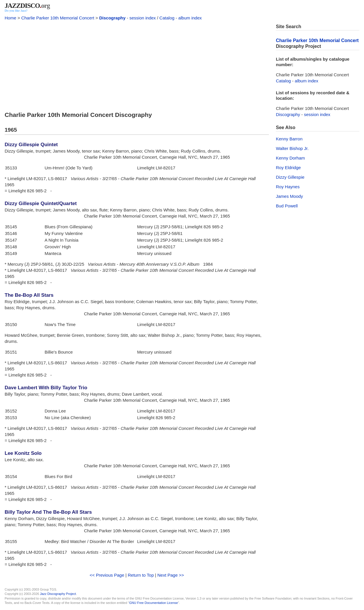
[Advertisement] (137, 64)
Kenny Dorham (290, 158)
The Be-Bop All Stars (29, 295)
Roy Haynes (288, 187)
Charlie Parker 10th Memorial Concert (58, 18)
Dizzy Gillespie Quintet (31, 145)
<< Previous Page (107, 575)
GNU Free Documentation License (153, 603)
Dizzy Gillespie (290, 177)
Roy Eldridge (288, 168)
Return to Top (141, 575)
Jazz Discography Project (58, 594)
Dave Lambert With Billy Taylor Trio (46, 388)
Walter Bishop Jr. (292, 148)
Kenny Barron (289, 139)
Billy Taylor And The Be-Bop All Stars (48, 512)
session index (143, 18)
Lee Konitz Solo (23, 453)
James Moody (289, 196)
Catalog (167, 18)
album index (190, 18)
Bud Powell (287, 206)
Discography (112, 18)
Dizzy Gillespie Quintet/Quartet (41, 203)
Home (10, 18)
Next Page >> (171, 575)
